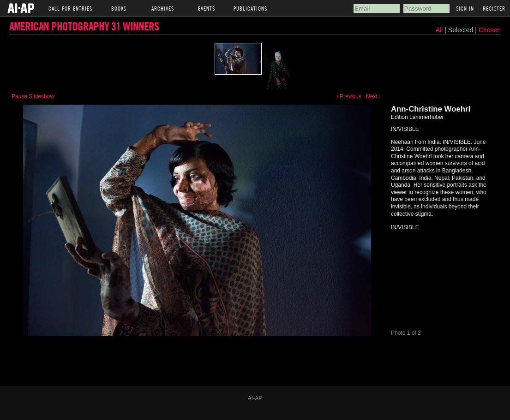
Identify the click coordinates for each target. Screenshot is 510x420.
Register (494, 8)
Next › (373, 96)
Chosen (490, 30)
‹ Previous (349, 96)
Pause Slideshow (33, 96)
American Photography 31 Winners (84, 26)
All (439, 30)
